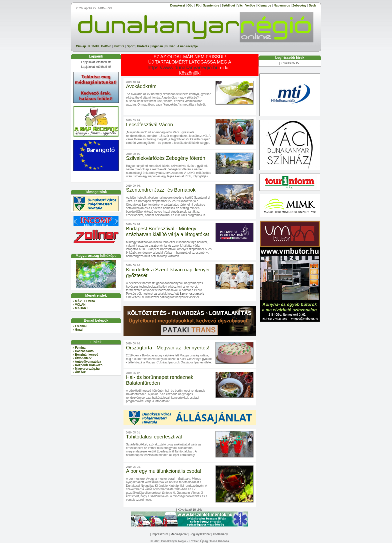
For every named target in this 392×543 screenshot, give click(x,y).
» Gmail (78, 330)
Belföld (106, 46)
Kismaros (264, 6)
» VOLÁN (79, 305)
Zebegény (299, 6)
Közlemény (220, 534)
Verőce (250, 6)
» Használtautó (83, 351)
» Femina (79, 348)
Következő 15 (290, 63)
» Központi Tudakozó (87, 365)
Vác (240, 6)
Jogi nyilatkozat (200, 534)
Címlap (81, 46)
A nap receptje (187, 46)
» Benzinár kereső (85, 355)
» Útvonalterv (82, 358)
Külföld (94, 46)
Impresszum (160, 534)
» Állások (79, 372)
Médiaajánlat (179, 534)
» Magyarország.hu (86, 369)
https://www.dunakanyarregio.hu (183, 68)
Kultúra (119, 46)
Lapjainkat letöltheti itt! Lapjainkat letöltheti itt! (96, 64)
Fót (198, 6)
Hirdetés (143, 46)
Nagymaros (282, 6)
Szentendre (211, 6)
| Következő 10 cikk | (190, 510)
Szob (313, 6)
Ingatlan (157, 46)
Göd (190, 6)
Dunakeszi (178, 6)
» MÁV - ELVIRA (84, 301)
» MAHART (80, 308)
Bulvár (170, 46)
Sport (131, 46)
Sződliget (228, 6)
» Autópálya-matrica (87, 362)
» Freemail (80, 326)
